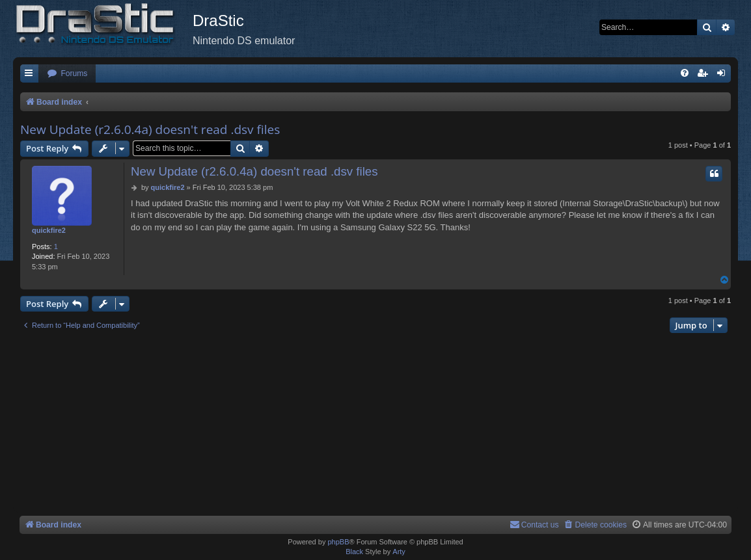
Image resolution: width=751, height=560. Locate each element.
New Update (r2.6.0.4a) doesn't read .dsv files (150, 129)
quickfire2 (49, 230)
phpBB (338, 542)
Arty (399, 552)
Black (354, 552)
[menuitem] (67, 74)
